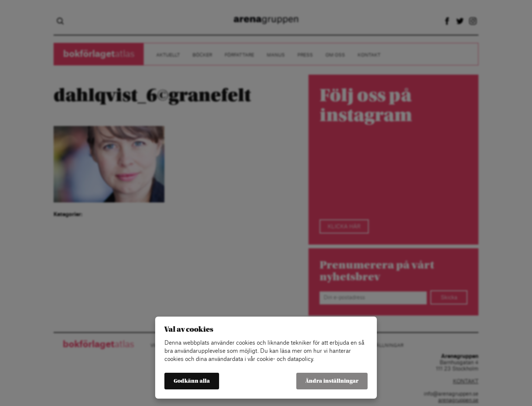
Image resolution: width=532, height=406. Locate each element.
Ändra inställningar (332, 381)
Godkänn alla (192, 381)
